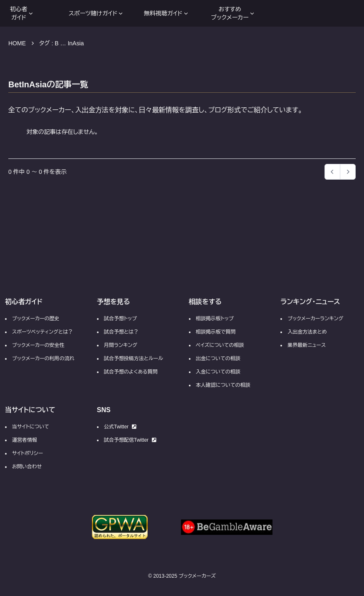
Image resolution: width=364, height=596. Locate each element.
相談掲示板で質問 (216, 332)
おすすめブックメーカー (233, 13)
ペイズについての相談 (220, 345)
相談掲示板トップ (215, 319)
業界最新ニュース (307, 345)
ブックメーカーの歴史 (36, 319)
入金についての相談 (218, 372)
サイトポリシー (27, 453)
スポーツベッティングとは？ (42, 332)
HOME (17, 43)
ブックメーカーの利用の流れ (43, 359)
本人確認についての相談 (223, 385)
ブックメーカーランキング (315, 319)
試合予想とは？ (121, 332)
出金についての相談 (218, 359)
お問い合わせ (27, 467)
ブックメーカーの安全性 (38, 345)
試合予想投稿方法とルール (134, 359)
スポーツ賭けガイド (96, 13)
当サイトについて (31, 427)
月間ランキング (121, 345)
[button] (348, 172)
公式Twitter (120, 427)
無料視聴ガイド (167, 13)
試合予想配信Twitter (130, 440)
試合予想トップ (120, 319)
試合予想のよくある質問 (131, 372)
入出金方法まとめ (307, 332)
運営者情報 (25, 440)
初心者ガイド (22, 13)
